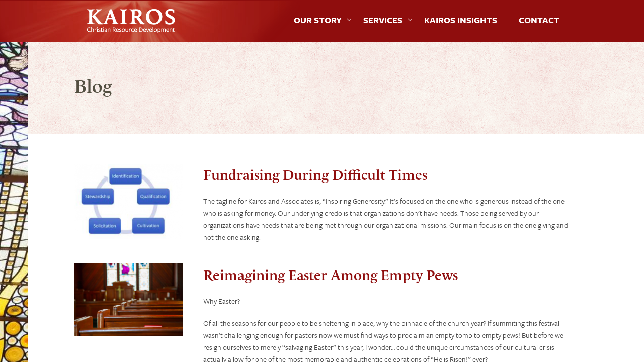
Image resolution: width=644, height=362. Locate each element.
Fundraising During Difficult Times (315, 175)
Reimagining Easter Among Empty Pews (331, 275)
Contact (539, 20)
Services (383, 20)
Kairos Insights (461, 20)
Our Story (318, 20)
